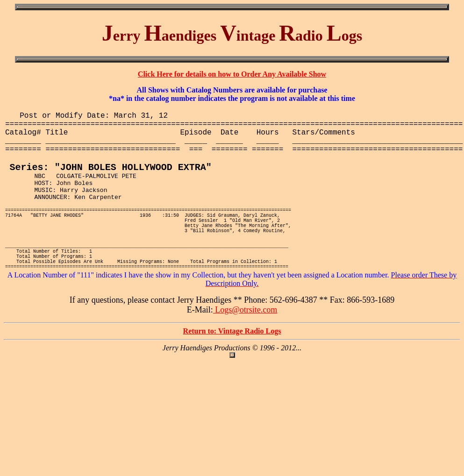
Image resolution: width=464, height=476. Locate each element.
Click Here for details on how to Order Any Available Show (232, 74)
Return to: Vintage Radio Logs (232, 368)
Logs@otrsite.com (245, 347)
